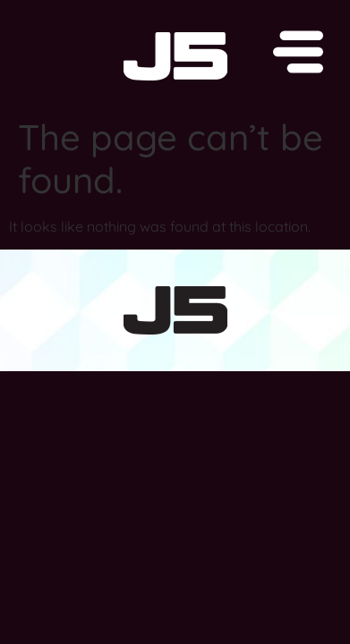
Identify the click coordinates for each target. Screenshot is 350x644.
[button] (175, 55)
